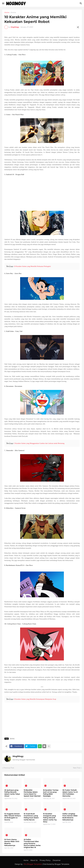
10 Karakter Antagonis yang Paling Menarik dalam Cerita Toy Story (50, 818)
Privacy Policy (45, 860)
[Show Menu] (3, 3)
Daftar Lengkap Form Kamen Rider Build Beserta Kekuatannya (70, 817)
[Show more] (49, 746)
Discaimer (57, 860)
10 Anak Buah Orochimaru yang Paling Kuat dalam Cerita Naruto (31, 817)
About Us (34, 860)
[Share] (78, 27)
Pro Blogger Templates (33, 864)
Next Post (77, 768)
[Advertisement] (42, 193)
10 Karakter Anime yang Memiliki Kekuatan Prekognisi (32, 266)
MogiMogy (18, 756)
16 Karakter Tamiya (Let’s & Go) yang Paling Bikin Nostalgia (51, 793)
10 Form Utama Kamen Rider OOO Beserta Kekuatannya (12, 843)
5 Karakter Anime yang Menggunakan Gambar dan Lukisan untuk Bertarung (39, 443)
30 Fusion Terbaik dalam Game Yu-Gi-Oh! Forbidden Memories (70, 793)
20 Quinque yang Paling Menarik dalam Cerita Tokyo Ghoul (12, 793)
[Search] (81, 3)
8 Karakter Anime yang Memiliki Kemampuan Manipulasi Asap (35, 699)
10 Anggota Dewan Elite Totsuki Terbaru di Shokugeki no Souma (13, 817)
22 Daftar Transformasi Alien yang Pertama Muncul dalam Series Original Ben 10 (32, 844)
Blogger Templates (62, 864)
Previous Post (9, 768)
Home (7, 13)
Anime (13, 13)
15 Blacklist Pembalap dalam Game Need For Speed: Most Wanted (32, 793)
